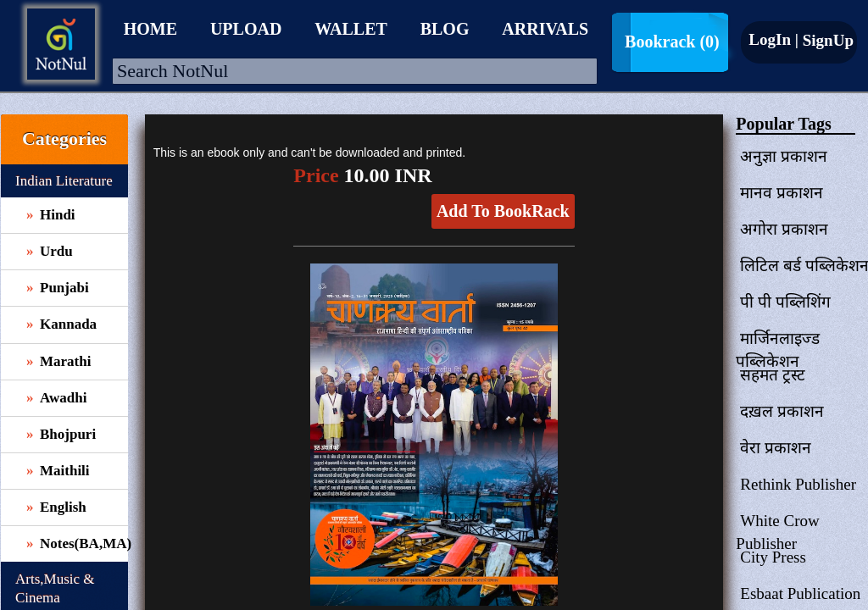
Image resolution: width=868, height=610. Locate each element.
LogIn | (773, 39)
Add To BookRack (503, 211)
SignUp (826, 40)
